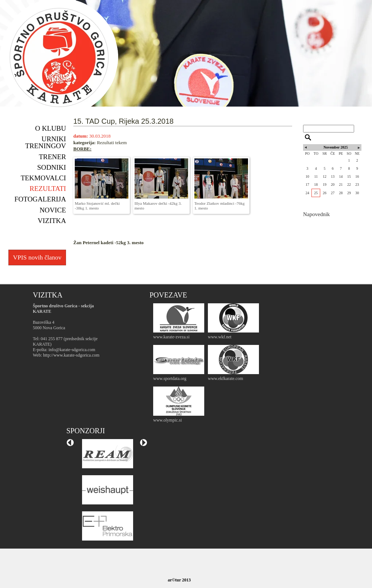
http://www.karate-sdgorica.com (71, 355)
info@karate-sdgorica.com (72, 350)
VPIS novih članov (37, 257)
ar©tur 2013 (179, 580)
